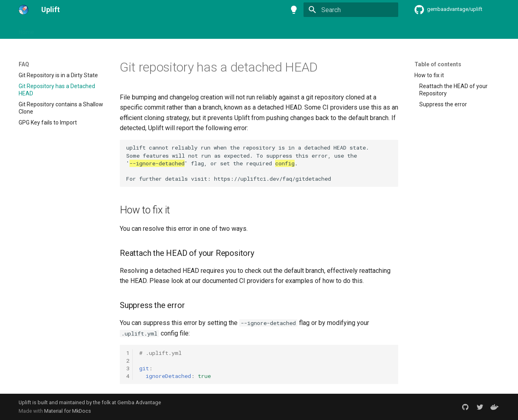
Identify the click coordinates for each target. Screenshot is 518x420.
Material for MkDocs (68, 411)
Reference (255, 30)
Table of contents (438, 64)
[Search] (351, 10)
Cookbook (219, 30)
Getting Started (63, 30)
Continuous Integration (147, 30)
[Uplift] (23, 10)
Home (26, 30)
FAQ (191, 30)
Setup (100, 30)
